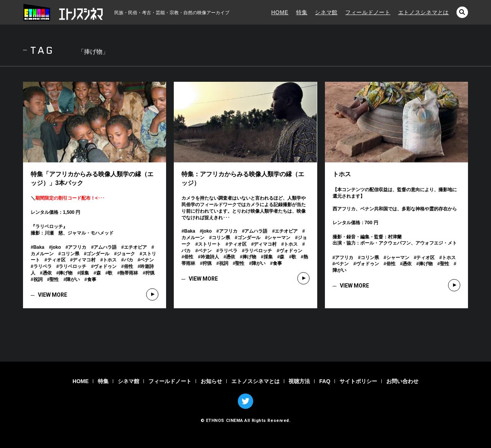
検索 (462, 12)
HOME (280, 12)
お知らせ (211, 381)
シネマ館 (326, 12)
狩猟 (150, 273)
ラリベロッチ (72, 266)
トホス (110, 260)
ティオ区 (56, 260)
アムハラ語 (105, 247)
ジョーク (126, 254)
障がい (73, 279)
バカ (129, 260)
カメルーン (42, 254)
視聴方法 (299, 381)
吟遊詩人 (210, 257)
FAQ (325, 381)
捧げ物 (66, 273)
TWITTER (245, 401)
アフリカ (77, 247)
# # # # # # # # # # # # (396, 264)
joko (56, 247)
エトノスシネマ (63, 12)
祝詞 (38, 279)
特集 (302, 12)
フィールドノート (368, 12)
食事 (92, 279)
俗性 (129, 266)
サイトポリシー (358, 381)
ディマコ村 (84, 260)
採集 (84, 273)
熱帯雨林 (129, 273)
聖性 (54, 279)
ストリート (209, 244)
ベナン (147, 260)
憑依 (47, 273)
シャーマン (279, 238)
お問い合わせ (402, 381)
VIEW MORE (53, 295)
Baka (39, 247)
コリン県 (70, 254)
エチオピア (135, 247)
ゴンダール (98, 254)
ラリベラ (43, 266)
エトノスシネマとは (423, 12)
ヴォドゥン (105, 266)
